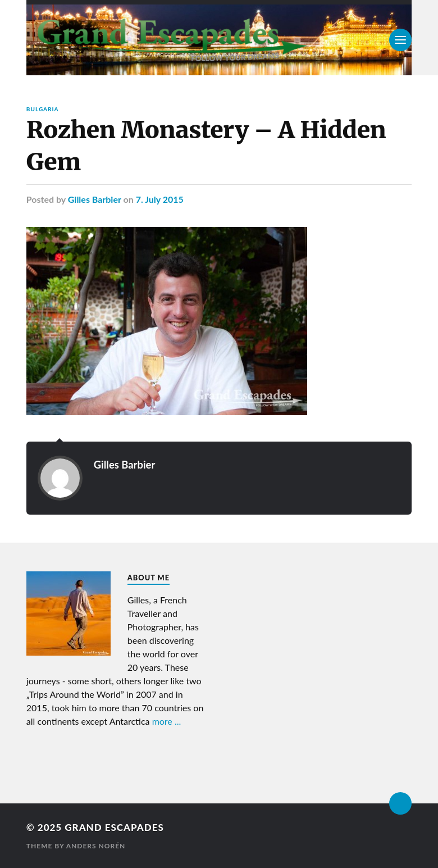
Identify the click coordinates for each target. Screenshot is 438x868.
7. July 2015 (160, 199)
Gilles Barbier (95, 199)
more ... (167, 721)
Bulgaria (43, 109)
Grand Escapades (114, 827)
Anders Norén (96, 846)
